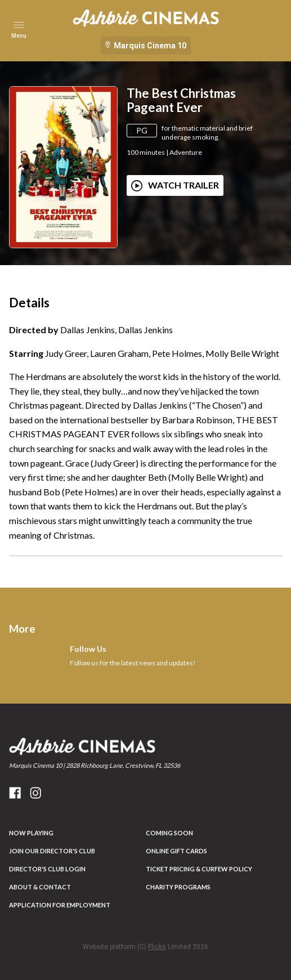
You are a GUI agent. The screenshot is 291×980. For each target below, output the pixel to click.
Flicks (157, 947)
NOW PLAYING (31, 833)
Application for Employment (60, 905)
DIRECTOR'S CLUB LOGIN (47, 869)
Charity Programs (178, 887)
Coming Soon (169, 833)
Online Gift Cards (176, 851)
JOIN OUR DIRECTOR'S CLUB (52, 851)
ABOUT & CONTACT (40, 887)
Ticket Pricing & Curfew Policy (199, 869)
